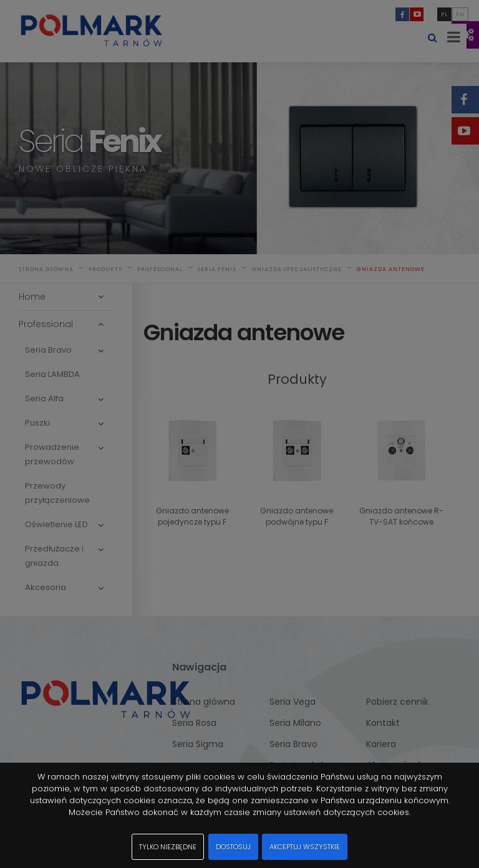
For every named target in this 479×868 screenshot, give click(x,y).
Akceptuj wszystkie (305, 847)
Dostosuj (233, 847)
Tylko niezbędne (168, 847)
